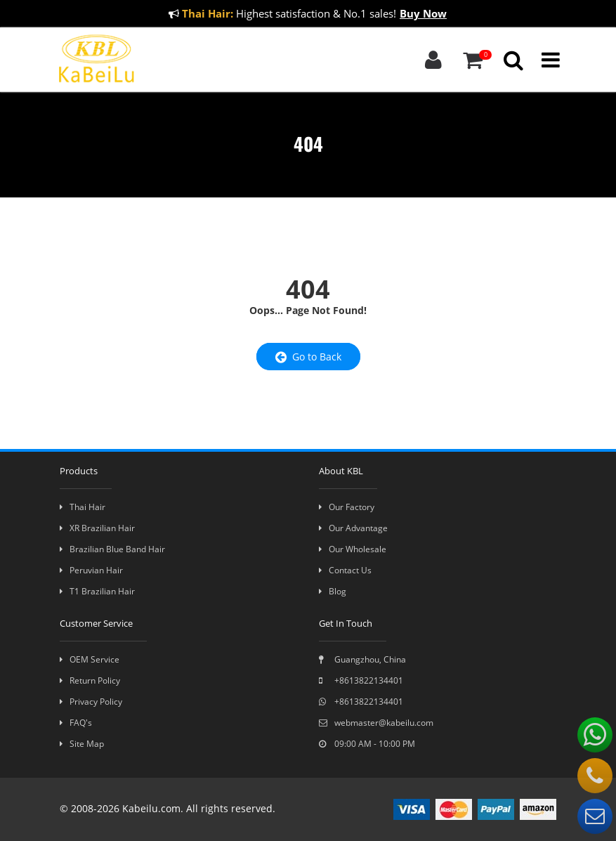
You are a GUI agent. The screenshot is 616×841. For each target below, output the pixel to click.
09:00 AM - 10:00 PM (367, 744)
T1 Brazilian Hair (97, 591)
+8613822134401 (361, 680)
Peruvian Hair (91, 570)
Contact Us (345, 570)
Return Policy (90, 680)
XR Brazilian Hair (97, 528)
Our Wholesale (353, 549)
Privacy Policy (91, 702)
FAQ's (76, 723)
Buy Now (423, 13)
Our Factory (347, 507)
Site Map (82, 744)
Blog (333, 591)
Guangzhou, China (362, 659)
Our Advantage (353, 528)
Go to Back (308, 357)
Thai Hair (83, 507)
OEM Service (90, 659)
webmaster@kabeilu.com (376, 723)
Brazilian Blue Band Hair (112, 549)
